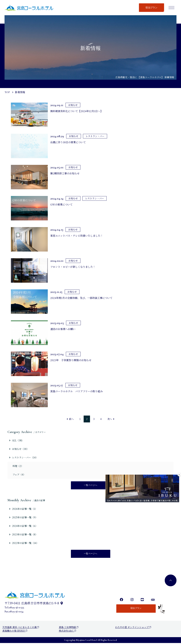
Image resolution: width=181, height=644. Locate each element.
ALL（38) (16, 440)
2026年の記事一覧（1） (23, 509)
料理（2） (18, 466)
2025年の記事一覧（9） (23, 518)
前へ (70, 419)
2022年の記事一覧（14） (24, 543)
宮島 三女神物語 (69, 628)
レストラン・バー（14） (24, 457)
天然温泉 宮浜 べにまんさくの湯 (21, 628)
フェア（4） (19, 474)
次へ (111, 419)
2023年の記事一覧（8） (23, 535)
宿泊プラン (151, 8)
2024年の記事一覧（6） (23, 526)
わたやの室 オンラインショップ (133, 628)
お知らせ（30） (19, 449)
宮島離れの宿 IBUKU (15, 632)
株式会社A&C (67, 632)
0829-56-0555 (16, 608)
